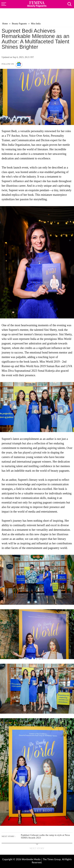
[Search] (71, 3)
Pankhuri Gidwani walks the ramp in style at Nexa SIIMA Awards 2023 (45, 836)
